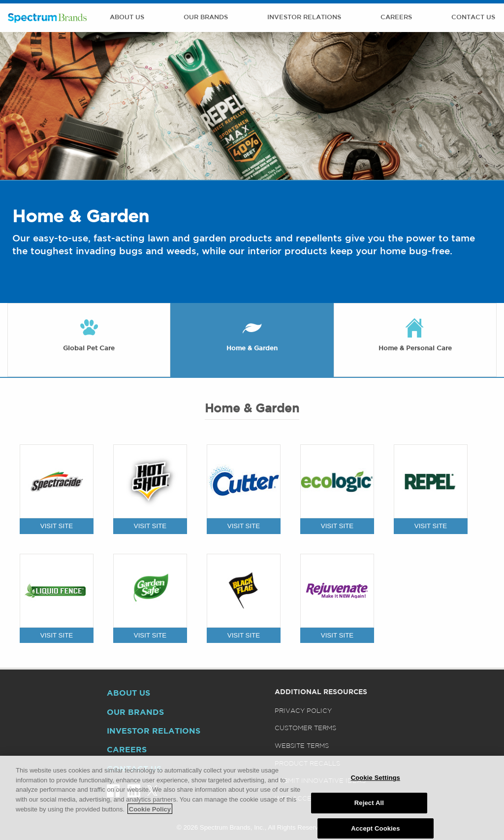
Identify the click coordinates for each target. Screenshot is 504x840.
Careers (396, 17)
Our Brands (206, 17)
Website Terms (302, 746)
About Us (127, 17)
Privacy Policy (303, 711)
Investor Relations (304, 17)
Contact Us (473, 17)
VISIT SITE (57, 526)
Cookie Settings (376, 785)
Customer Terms (305, 728)
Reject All (369, 810)
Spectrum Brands (47, 18)
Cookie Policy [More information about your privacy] (150, 816)
